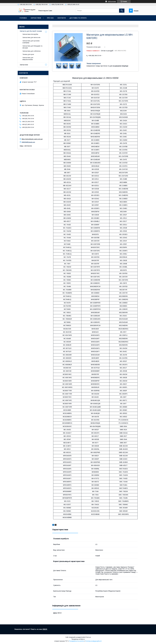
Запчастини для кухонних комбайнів (31, 42)
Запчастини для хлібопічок (32, 51)
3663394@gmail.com (28, 142)
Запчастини (36, 18)
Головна (23, 18)
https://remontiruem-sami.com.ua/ (32, 139)
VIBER (45, 629)
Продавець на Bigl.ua (78, 639)
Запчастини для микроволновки (28, 59)
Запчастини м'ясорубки (30, 34)
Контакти (62, 18)
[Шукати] (122, 11)
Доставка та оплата (78, 18)
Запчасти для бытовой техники (31, 31)
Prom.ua (88, 637)
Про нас (50, 18)
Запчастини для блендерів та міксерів (32, 47)
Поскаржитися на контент (77, 641)
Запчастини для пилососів (31, 37)
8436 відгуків (112, 1)
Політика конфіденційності (93, 641)
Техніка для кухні (28, 54)
